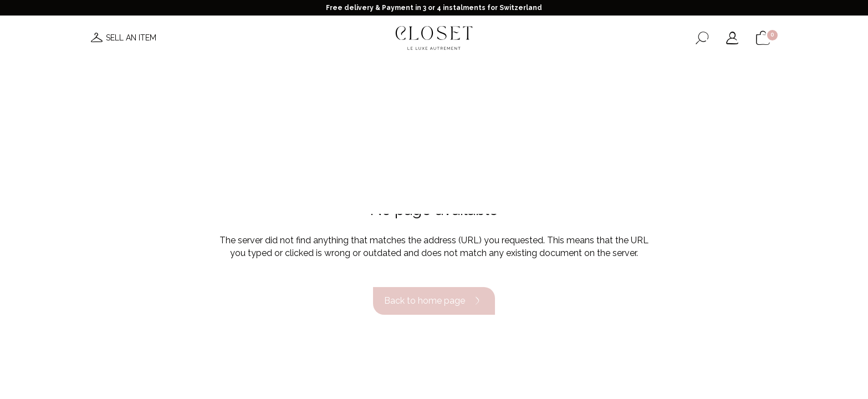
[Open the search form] (702, 38)
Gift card (593, 71)
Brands (450, 71)
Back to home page (434, 301)
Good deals (502, 71)
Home (550, 71)
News (267, 71)
